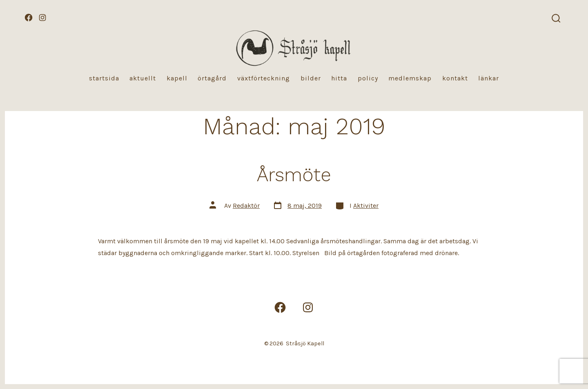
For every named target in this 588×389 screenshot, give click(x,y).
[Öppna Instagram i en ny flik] (42, 18)
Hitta (339, 78)
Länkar (489, 78)
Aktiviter (366, 206)
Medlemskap (410, 78)
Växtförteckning (264, 78)
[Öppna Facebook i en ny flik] (29, 18)
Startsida (104, 78)
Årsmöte (294, 175)
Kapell (177, 78)
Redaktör (246, 206)
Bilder (311, 78)
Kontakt (455, 78)
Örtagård (212, 78)
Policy (368, 78)
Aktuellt (143, 78)
